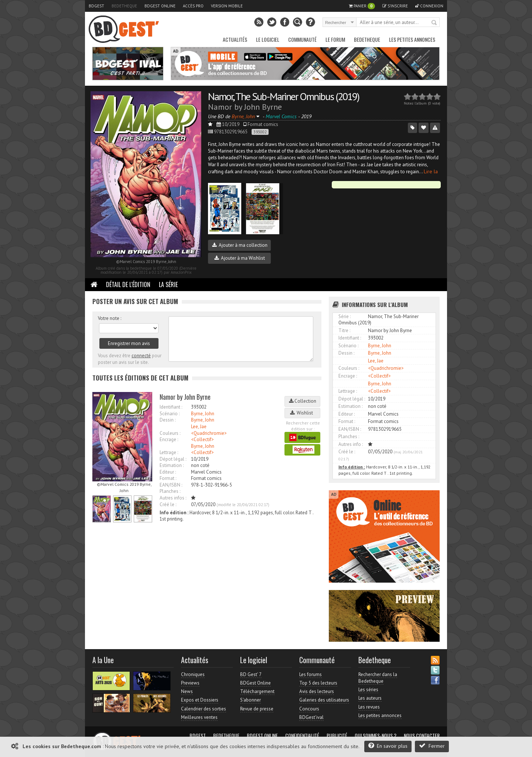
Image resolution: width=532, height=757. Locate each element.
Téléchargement (257, 691)
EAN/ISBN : (171, 485)
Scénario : (170, 414)
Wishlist (303, 413)
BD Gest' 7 (251, 674)
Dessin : (168, 420)
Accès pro (193, 6)
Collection (303, 401)
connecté (141, 356)
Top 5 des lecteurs (318, 683)
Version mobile (227, 6)
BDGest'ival (311, 717)
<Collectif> (202, 439)
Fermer (432, 746)
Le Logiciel (268, 39)
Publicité (337, 736)
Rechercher (434, 23)
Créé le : (168, 504)
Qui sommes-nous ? (376, 736)
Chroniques (193, 674)
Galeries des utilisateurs (324, 700)
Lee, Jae (199, 427)
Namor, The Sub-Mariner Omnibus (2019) (284, 96)
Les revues (369, 707)
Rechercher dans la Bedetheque (378, 678)
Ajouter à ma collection (240, 245)
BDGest (96, 6)
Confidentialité (302, 736)
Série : (345, 316)
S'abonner (250, 700)
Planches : (170, 491)
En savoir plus (388, 746)
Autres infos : (173, 498)
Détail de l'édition (128, 284)
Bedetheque (124, 6)
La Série (168, 284)
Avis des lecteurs (317, 691)
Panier (362, 6)
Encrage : (169, 439)
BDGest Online (160, 6)
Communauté (302, 39)
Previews (190, 683)
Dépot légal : (173, 459)
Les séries (368, 690)
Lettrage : (169, 452)
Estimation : (172, 465)
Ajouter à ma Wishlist (240, 258)
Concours (309, 709)
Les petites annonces (412, 39)
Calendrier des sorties (204, 709)
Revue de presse (257, 709)
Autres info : (351, 444)
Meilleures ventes (199, 717)
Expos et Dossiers (200, 700)
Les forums (311, 674)
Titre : (344, 330)
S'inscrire (395, 6)
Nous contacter (422, 736)
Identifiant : (171, 407)
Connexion (429, 6)
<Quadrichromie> (209, 433)
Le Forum (335, 39)
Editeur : (168, 472)
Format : (168, 478)
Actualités (235, 39)
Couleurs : (170, 433)
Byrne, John (203, 414)
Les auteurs (370, 698)
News (187, 691)
